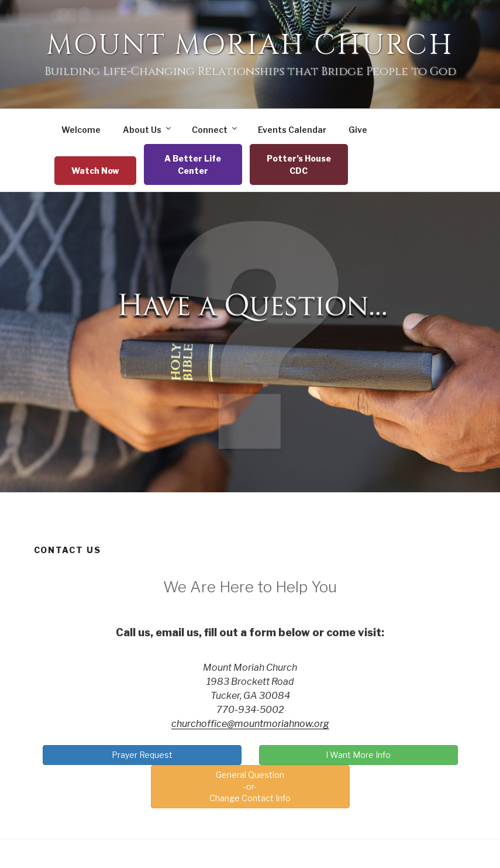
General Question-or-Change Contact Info (250, 786)
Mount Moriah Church (250, 45)
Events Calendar (292, 130)
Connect (215, 129)
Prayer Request (142, 755)
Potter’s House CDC (299, 164)
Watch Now (95, 171)
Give (358, 130)
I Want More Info (358, 755)
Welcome (81, 130)
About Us (148, 129)
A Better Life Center (193, 164)
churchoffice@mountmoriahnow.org (250, 724)
